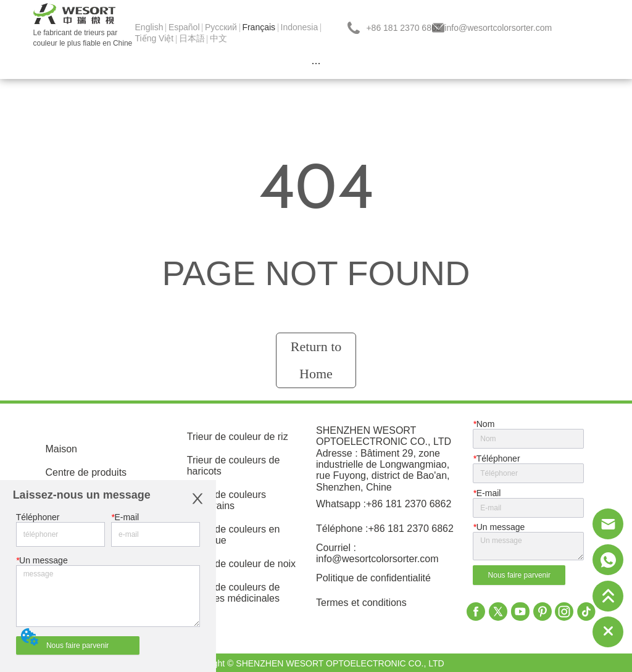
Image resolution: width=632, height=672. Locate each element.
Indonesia (300, 27)
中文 (218, 38)
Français (259, 27)
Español (184, 27)
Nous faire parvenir (77, 645)
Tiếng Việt (155, 38)
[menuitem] (316, 64)
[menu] (316, 64)
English (149, 27)
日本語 (192, 38)
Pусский (221, 27)
